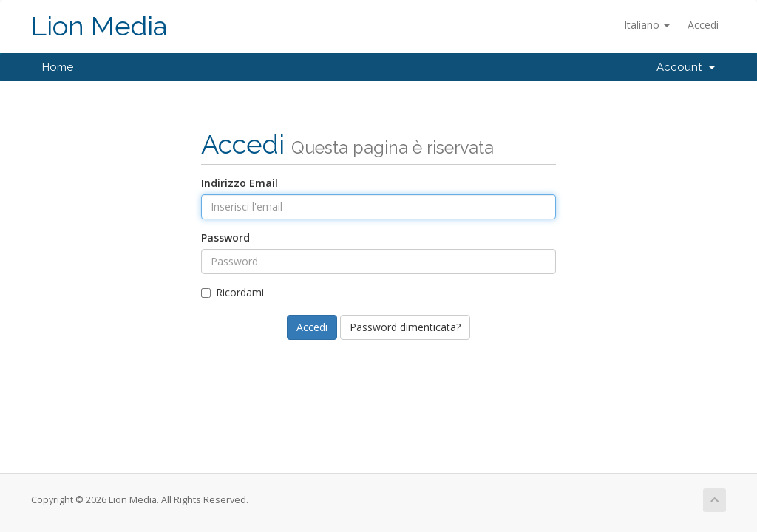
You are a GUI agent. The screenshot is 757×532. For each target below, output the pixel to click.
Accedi (703, 25)
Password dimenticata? (405, 327)
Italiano (647, 25)
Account (686, 67)
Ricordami (232, 292)
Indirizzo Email (240, 183)
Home (58, 67)
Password (225, 238)
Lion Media (99, 26)
